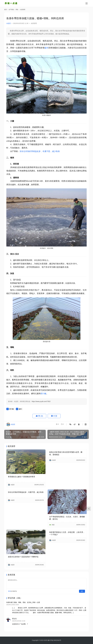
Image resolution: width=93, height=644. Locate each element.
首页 (6, 10)
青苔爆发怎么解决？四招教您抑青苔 (21, 477)
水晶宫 (9, 23)
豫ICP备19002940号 (54, 640)
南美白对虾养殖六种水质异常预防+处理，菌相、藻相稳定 (66, 453)
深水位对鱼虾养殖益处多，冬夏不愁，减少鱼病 (40, 151)
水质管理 (34, 23)
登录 (9, 591)
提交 (82, 591)
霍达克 (14, 619)
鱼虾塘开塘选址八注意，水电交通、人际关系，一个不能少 (67, 533)
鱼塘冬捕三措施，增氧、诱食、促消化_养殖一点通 (23, 602)
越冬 (46, 48)
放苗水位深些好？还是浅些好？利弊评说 (23, 557)
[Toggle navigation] (87, 3)
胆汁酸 (43, 394)
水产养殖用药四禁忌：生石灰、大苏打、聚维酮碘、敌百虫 (67, 518)
